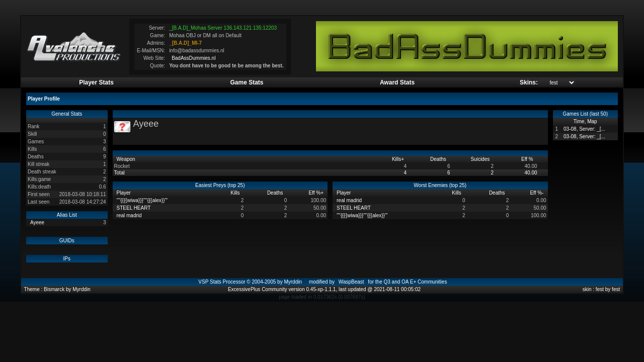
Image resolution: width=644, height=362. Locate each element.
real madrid (129, 215)
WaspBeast (351, 282)
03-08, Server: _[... (584, 129)
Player (125, 193)
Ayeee (37, 222)
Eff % (528, 159)
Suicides (481, 159)
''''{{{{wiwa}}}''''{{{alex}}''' (142, 200)
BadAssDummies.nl (193, 58)
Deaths (439, 159)
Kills (398, 159)
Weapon (127, 159)
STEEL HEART (134, 208)
